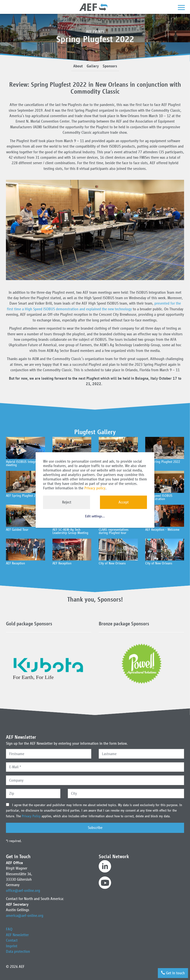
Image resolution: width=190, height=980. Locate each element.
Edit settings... (95, 516)
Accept (124, 502)
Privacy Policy (32, 816)
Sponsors (110, 66)
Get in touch (173, 973)
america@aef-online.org (25, 915)
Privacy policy (95, 488)
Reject (67, 502)
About (78, 66)
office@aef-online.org (23, 890)
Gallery (93, 66)
